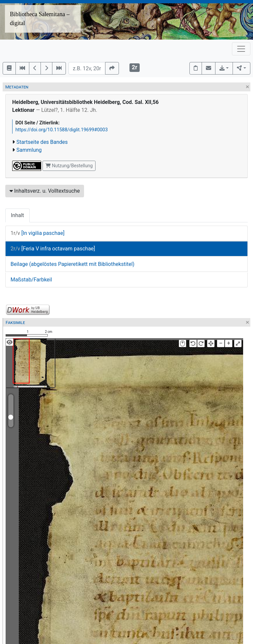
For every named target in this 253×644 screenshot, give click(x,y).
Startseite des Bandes (42, 142)
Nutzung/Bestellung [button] (69, 166)
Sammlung (29, 150)
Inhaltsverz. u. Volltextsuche (45, 191)
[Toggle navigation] (241, 49)
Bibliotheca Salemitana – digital (40, 19)
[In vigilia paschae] (38, 233)
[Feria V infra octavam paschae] (53, 249)
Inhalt (17, 215)
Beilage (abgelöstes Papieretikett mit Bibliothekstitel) (72, 264)
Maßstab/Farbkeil (31, 280)
